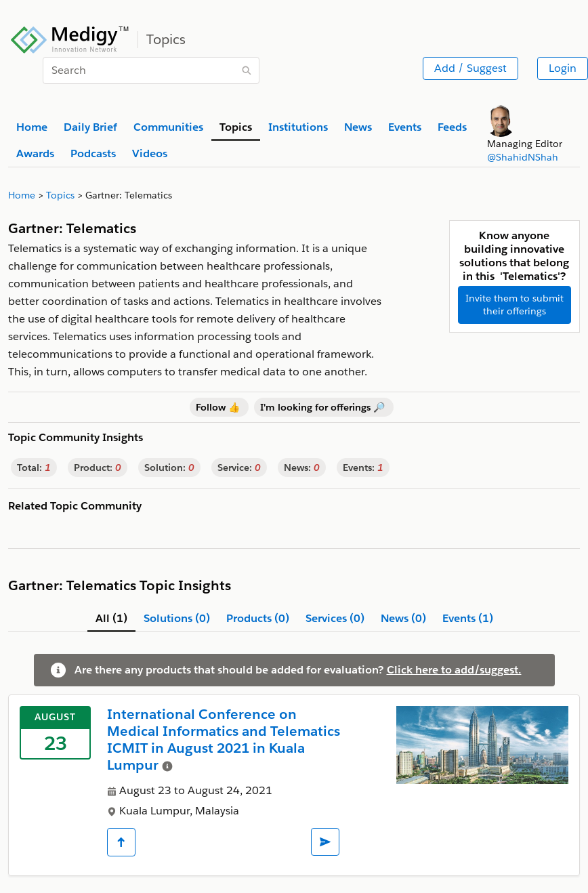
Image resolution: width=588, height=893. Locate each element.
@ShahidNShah (523, 157)
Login (563, 68)
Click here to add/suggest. (454, 670)
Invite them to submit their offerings (514, 305)
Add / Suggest (470, 68)
